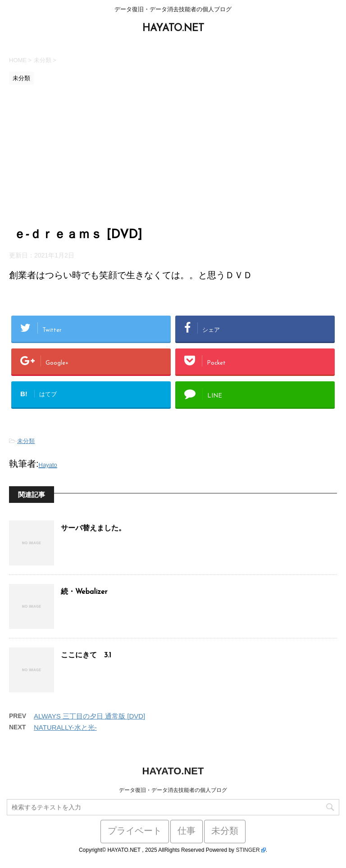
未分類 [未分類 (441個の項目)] (225, 832)
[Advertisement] (173, 157)
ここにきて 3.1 (86, 656)
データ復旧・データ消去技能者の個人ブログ (173, 790)
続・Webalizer (84, 592)
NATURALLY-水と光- (65, 727)
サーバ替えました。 (93, 529)
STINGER (248, 850)
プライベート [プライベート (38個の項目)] (135, 832)
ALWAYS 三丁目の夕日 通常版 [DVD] (89, 716)
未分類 (26, 441)
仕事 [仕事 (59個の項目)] (187, 832)
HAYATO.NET (173, 29)
